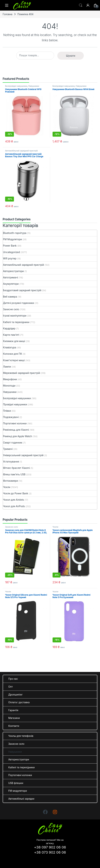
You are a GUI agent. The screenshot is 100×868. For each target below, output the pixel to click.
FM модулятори (18, 791)
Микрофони (10, 379)
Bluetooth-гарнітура (15, 233)
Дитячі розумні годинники (19, 303)
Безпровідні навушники (16, 86)
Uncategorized (11, 252)
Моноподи (9, 386)
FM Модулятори (12, 239)
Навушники (34, 86)
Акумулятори (11, 284)
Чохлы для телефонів (21, 736)
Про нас (13, 679)
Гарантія (13, 710)
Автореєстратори (13, 271)
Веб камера (10, 297)
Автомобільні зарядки (21, 799)
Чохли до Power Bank (16, 493)
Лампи (7, 367)
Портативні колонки (15, 423)
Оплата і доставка (19, 702)
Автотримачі (10, 277)
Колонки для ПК (13, 354)
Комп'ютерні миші (14, 360)
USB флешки (16, 783)
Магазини (14, 718)
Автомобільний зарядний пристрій (21, 151)
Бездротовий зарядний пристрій (22, 290)
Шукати (71, 56)
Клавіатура (10, 347)
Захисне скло (11, 309)
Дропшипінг (15, 695)
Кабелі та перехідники (16, 322)
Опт (10, 687)
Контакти (14, 726)
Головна (7, 14)
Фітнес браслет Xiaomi (16, 468)
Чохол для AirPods (14, 506)
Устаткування (11, 462)
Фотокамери (10, 481)
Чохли (7, 487)
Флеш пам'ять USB (14, 474)
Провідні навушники (15, 404)
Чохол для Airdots (13, 500)
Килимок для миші (14, 341)
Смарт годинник (13, 443)
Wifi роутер (10, 258)
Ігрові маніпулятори (15, 316)
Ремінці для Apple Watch (17, 436)
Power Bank (10, 246)
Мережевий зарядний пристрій (22, 373)
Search (81, 5)
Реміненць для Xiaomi (16, 430)
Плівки (7, 411)
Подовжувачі (11, 417)
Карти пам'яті (11, 335)
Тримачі (8, 449)
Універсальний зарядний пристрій (23, 455)
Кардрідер (9, 328)
